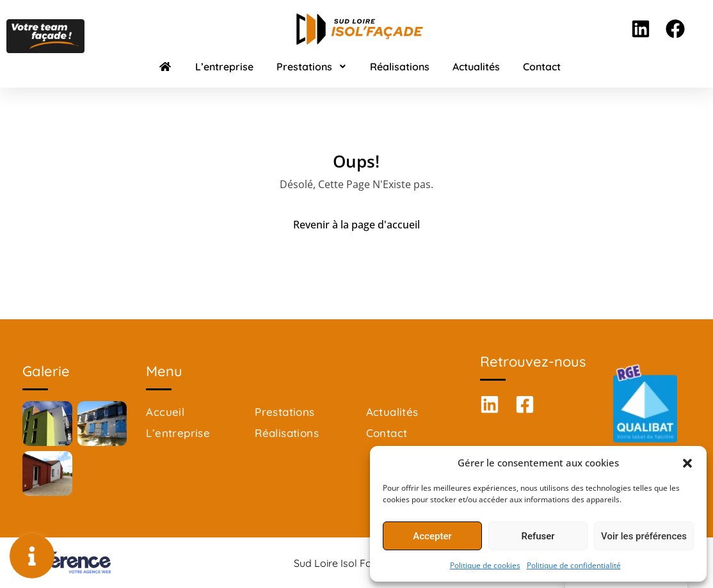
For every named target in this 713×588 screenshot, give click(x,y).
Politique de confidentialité (574, 565)
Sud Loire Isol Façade (345, 563)
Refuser (538, 536)
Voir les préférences (644, 536)
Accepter (432, 536)
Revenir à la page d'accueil (356, 225)
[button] (687, 463)
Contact (542, 67)
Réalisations (400, 67)
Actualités (476, 67)
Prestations (312, 67)
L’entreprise (224, 67)
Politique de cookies (485, 565)
